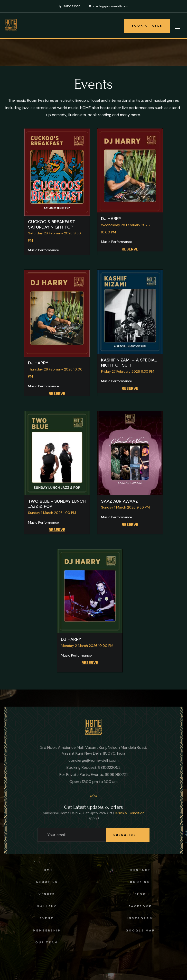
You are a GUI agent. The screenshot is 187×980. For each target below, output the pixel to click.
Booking (140, 882)
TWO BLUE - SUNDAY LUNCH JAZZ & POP (57, 504)
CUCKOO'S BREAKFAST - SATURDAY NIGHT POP (53, 224)
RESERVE (130, 249)
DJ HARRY (111, 219)
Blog (140, 894)
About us (47, 882)
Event (47, 918)
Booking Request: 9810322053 (93, 767)
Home (47, 870)
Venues (47, 894)
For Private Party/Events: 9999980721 (93, 775)
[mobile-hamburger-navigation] (178, 29)
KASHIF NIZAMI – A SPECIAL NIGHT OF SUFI (129, 363)
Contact (140, 870)
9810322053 (70, 6)
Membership (47, 930)
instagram (140, 918)
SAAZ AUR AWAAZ (119, 501)
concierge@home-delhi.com (109, 6)
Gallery (47, 906)
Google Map (140, 930)
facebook (140, 906)
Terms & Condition (129, 813)
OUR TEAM (47, 942)
